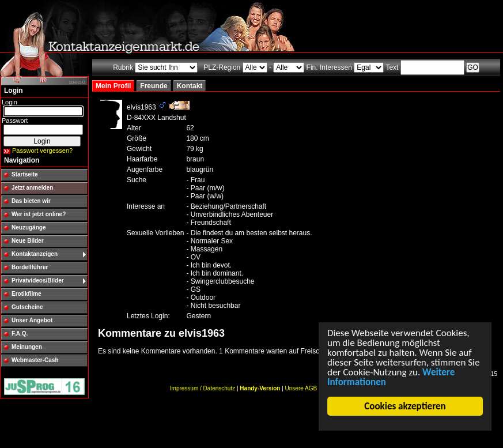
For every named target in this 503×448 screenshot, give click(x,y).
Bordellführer (30, 267)
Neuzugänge (29, 227)
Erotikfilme (27, 294)
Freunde (154, 86)
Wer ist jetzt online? (39, 214)
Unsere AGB (301, 388)
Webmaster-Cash (35, 360)
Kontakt (190, 86)
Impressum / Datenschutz (203, 388)
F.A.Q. (20, 334)
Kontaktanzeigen (35, 254)
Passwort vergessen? (42, 150)
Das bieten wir (31, 201)
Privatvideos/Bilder (38, 281)
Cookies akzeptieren (405, 406)
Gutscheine (27, 307)
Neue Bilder (28, 241)
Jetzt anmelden (32, 188)
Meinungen (27, 347)
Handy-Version (260, 388)
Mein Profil (113, 86)
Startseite (25, 174)
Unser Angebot (32, 320)
